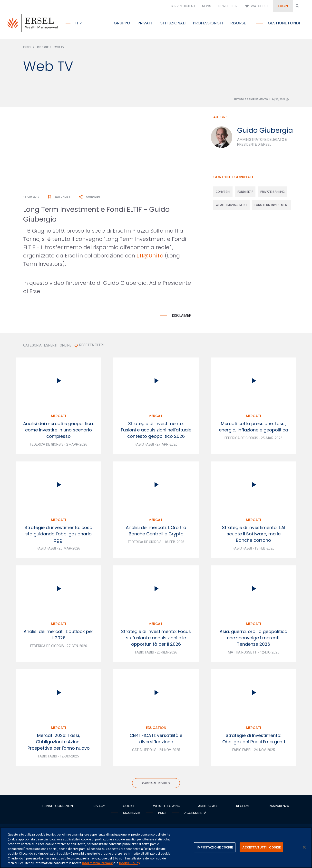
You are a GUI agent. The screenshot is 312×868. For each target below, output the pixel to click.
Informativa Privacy (97, 863)
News (207, 6)
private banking (273, 192)
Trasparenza (278, 806)
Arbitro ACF (208, 806)
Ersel (27, 47)
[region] (156, 848)
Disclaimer (182, 316)
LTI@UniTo (150, 256)
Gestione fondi (284, 23)
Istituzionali (172, 23)
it (77, 23)
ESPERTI (51, 345)
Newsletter (228, 6)
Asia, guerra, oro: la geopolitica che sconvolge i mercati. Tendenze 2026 (253, 638)
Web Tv (59, 47)
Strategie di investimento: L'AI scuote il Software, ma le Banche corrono (254, 534)
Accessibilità (195, 813)
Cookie (129, 806)
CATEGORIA (32, 345)
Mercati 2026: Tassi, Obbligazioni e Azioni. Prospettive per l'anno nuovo (59, 742)
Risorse (238, 23)
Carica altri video (156, 783)
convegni (223, 192)
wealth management (231, 205)
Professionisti (208, 23)
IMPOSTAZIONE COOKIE (215, 847)
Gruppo (122, 23)
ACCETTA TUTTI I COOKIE (261, 847)
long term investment (272, 205)
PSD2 (162, 813)
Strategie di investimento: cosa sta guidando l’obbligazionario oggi (58, 534)
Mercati (58, 416)
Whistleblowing (167, 806)
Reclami (243, 806)
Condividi (89, 197)
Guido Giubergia (265, 130)
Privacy (98, 806)
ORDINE (66, 345)
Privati (145, 23)
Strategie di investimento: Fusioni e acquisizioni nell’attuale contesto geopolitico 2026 (156, 430)
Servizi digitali (183, 6)
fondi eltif (245, 192)
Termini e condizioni (57, 806)
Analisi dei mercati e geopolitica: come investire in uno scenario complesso (58, 430)
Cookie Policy (130, 863)
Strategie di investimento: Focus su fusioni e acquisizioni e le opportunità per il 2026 (156, 638)
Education (156, 728)
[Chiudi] (304, 847)
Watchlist (256, 6)
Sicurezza (132, 813)
